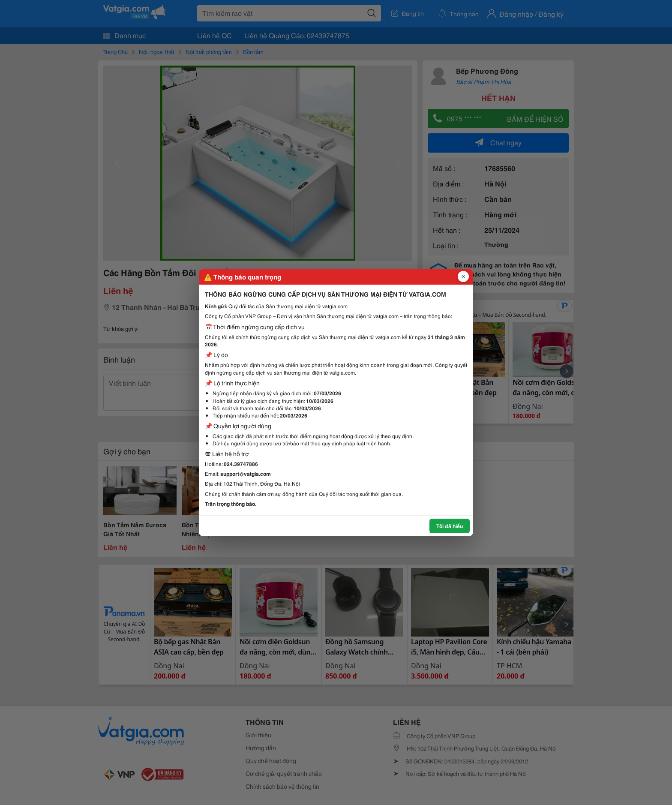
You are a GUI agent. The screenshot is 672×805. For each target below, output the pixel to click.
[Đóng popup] (463, 276)
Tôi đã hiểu (450, 526)
